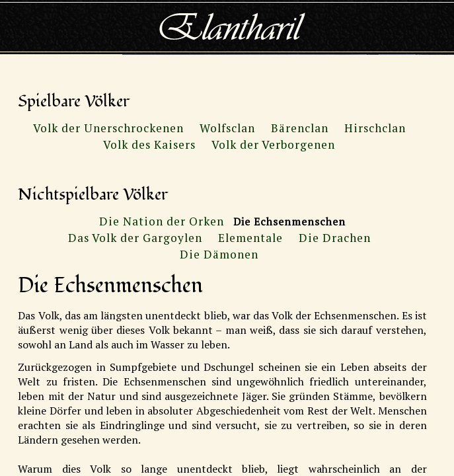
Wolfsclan (227, 128)
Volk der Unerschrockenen (108, 128)
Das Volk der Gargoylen (135, 238)
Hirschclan (375, 128)
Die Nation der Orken (162, 221)
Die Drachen (335, 238)
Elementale (250, 238)
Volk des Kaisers (149, 144)
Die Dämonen (219, 254)
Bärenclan (300, 128)
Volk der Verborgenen (273, 144)
